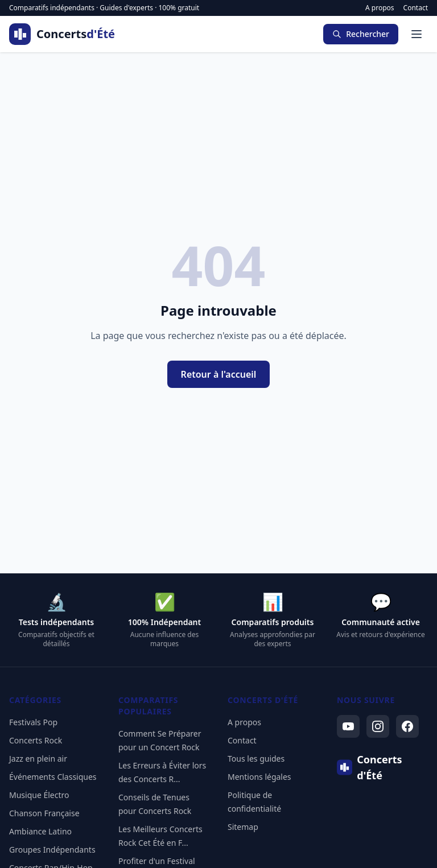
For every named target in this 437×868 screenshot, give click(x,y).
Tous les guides (256, 759)
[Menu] (417, 34)
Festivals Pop (33, 722)
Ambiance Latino (40, 831)
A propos (380, 8)
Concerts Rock (36, 740)
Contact (416, 8)
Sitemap (243, 827)
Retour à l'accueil (219, 374)
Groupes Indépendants (52, 850)
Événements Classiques (53, 777)
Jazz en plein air (38, 759)
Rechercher (361, 34)
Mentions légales (259, 777)
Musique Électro (39, 795)
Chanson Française (44, 813)
